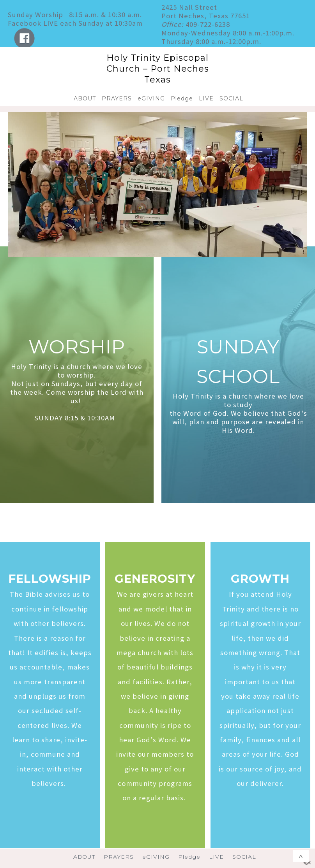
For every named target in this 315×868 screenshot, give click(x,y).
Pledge (182, 98)
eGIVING (151, 98)
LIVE (206, 98)
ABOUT (85, 98)
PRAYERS (117, 98)
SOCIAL (231, 98)
